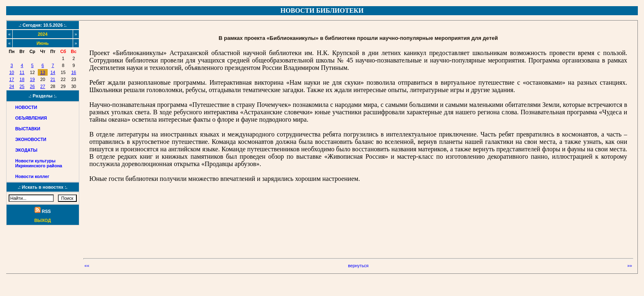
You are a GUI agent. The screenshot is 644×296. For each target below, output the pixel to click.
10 (11, 72)
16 (74, 72)
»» (630, 266)
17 (11, 79)
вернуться (358, 266)
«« (87, 266)
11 (22, 72)
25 (22, 86)
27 (43, 86)
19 (32, 79)
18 (22, 79)
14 (53, 72)
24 (11, 86)
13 (43, 72)
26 (32, 86)
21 (53, 79)
